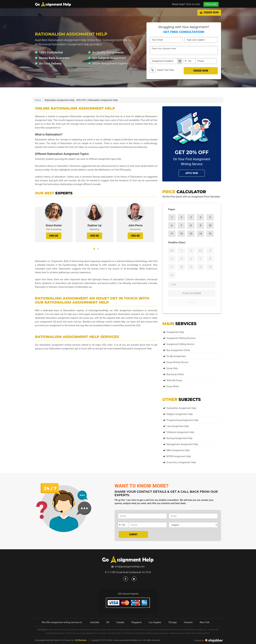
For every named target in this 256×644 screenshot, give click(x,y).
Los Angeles (155, 622)
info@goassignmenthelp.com (130, 567)
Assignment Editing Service (180, 344)
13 (191, 234)
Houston (188, 622)
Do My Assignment (176, 356)
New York (205, 622)
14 (200, 234)
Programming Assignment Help (182, 420)
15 (210, 234)
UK (108, 622)
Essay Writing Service (177, 362)
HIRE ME (54, 236)
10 (210, 225)
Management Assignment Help (182, 444)
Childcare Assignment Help (180, 432)
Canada (120, 622)
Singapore (136, 622)
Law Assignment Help (178, 426)
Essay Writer (173, 386)
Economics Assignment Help (181, 462)
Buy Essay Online (175, 374)
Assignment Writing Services (181, 338)
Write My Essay (174, 380)
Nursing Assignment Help (180, 438)
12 (181, 234)
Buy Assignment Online (178, 350)
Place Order (211, 4)
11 (172, 234)
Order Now (209, 12)
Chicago (173, 622)
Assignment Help (175, 332)
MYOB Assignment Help (179, 456)
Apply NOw (192, 173)
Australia (95, 622)
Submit (133, 534)
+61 (190, 61)
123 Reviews (80, 640)
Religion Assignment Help (180, 414)
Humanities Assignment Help (181, 408)
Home (38, 100)
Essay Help (172, 368)
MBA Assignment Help (178, 450)
